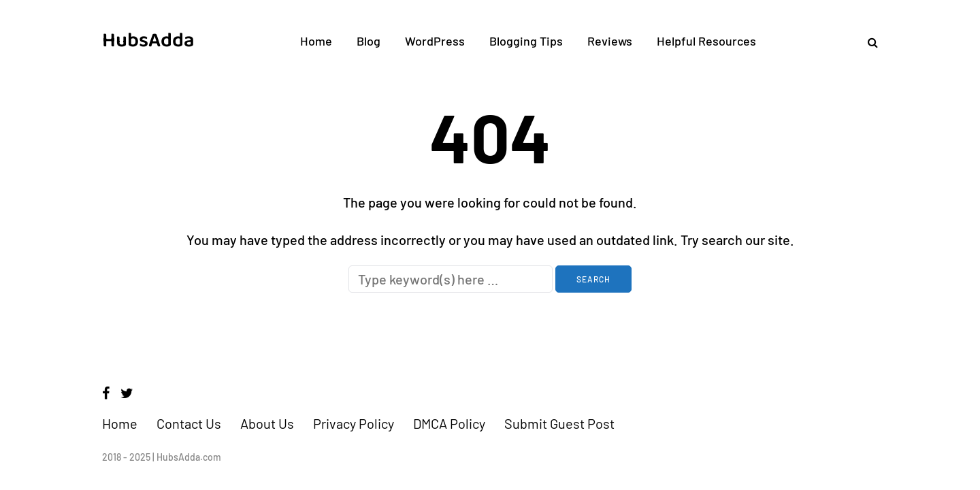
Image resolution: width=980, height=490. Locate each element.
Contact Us (189, 423)
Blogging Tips (526, 41)
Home (316, 41)
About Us (267, 423)
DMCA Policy (449, 423)
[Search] (451, 279)
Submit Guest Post (559, 423)
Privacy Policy (354, 423)
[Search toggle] (868, 42)
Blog (369, 41)
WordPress (435, 41)
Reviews (610, 41)
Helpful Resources (706, 41)
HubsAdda (148, 40)
